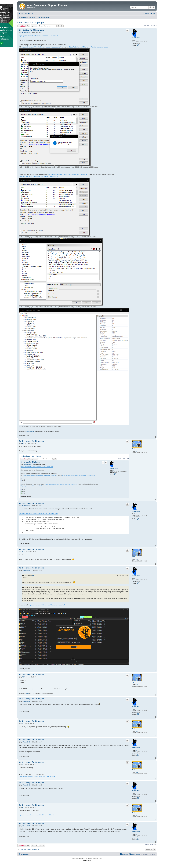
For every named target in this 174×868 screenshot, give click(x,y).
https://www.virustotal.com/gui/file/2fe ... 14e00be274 (37, 815)
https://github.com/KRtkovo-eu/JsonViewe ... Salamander (38, 176)
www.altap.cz (31, 7)
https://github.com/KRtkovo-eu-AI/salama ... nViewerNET (69, 174)
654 (137, 451)
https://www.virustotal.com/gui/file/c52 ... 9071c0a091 (37, 776)
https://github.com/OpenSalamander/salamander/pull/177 (42, 47)
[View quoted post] (33, 576)
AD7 (133, 449)
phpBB (81, 858)
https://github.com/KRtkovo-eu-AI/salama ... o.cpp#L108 (38, 513)
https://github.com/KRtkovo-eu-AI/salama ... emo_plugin (89, 47)
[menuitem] (30, 14)
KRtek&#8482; (136, 38)
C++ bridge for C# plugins (31, 23)
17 (137, 40)
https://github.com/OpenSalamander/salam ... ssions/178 (38, 36)
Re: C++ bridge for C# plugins (31, 441)
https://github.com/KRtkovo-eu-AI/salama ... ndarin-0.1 (48, 605)
